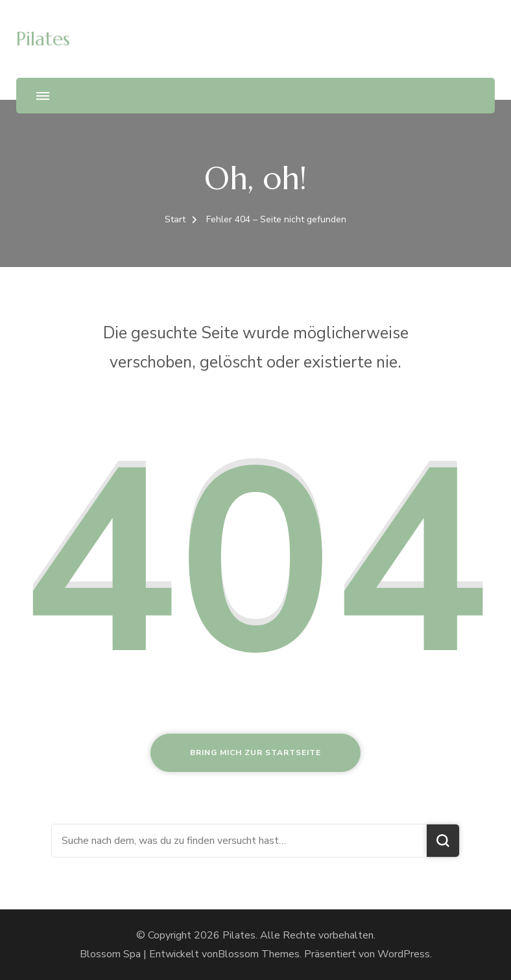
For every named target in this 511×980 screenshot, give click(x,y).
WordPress (404, 954)
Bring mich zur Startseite (255, 752)
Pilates (43, 39)
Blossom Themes (259, 954)
